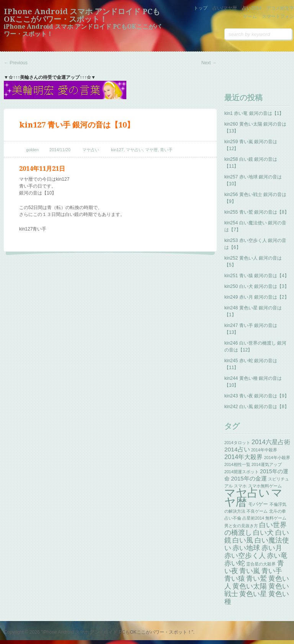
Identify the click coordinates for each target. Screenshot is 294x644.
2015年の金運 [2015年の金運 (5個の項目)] (249, 479)
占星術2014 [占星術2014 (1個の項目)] (253, 518)
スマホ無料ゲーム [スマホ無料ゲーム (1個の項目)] (265, 486)
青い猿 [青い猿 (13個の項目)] (235, 579)
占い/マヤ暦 (225, 8)
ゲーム (250, 16)
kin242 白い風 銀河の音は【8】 (257, 407)
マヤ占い (91, 150)
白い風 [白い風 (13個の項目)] (243, 540)
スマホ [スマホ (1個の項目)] (240, 486)
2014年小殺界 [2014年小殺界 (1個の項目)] (277, 458)
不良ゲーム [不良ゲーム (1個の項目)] (257, 511)
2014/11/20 (60, 150)
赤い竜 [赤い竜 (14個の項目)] (277, 555)
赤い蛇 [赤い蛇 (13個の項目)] (235, 563)
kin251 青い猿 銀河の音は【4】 (257, 276)
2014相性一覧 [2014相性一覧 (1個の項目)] (237, 464)
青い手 (166, 150)
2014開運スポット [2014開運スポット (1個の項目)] (242, 472)
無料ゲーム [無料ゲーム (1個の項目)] (276, 518)
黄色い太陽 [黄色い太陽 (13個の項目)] (250, 586)
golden (32, 150)
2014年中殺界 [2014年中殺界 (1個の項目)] (264, 450)
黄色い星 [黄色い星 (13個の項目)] (253, 594)
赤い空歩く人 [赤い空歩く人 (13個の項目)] (245, 556)
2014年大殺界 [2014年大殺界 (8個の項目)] (244, 457)
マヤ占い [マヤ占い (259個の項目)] (247, 493)
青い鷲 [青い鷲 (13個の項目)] (256, 579)
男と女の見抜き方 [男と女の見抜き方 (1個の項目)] (241, 526)
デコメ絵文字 (280, 8)
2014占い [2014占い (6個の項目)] (237, 449)
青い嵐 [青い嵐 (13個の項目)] (250, 571)
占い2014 (252, 8)
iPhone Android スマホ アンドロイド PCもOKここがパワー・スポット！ (82, 15)
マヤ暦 (151, 150)
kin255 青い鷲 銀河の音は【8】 (257, 212)
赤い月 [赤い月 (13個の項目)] (272, 548)
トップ (201, 8)
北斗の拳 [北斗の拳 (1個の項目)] (278, 511)
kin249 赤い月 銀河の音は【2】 (257, 297)
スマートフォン (278, 16)
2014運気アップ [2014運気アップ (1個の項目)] (267, 464)
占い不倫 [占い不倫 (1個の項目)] (233, 518)
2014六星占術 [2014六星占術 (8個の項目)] (271, 442)
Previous (16, 63)
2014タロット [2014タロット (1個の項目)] (237, 443)
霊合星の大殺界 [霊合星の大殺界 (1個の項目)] (261, 564)
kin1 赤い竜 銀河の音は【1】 (254, 113)
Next (209, 63)
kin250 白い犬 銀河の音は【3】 (257, 286)
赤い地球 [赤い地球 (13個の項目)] (246, 548)
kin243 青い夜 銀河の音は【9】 (257, 396)
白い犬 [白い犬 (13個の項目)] (263, 533)
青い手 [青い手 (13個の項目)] (272, 571)
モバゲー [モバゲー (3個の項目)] (258, 504)
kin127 (117, 150)
